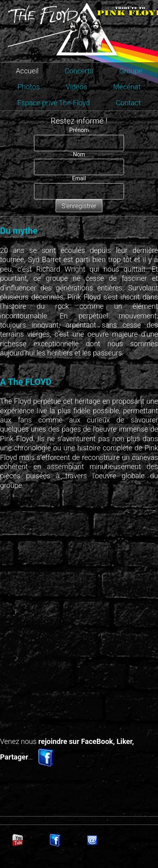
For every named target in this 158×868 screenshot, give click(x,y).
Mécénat (127, 87)
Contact (128, 103)
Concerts (79, 71)
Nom (79, 154)
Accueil (27, 71)
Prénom (79, 130)
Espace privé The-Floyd (54, 103)
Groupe (131, 71)
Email (79, 178)
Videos (76, 87)
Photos (28, 87)
